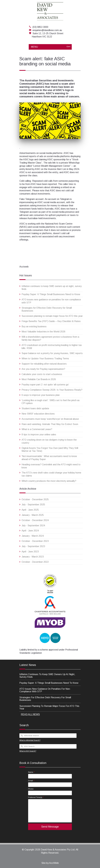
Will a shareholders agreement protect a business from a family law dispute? (50, 338)
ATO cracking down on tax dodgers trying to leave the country (49, 441)
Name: (31, 772)
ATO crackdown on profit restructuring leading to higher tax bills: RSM (52, 347)
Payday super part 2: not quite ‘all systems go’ (45, 385)
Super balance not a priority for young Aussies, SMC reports (52, 353)
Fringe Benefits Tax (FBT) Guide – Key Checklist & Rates (51, 321)
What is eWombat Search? (30, 740)
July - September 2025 (33, 505)
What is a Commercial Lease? (37, 429)
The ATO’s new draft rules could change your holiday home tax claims (51, 474)
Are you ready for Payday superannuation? (43, 369)
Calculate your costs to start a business (42, 374)
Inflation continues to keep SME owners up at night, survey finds (52, 288)
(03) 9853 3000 (40, 27)
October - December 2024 (35, 520)
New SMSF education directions (38, 414)
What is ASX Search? (28, 751)
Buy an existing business (34, 326)
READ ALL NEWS (30, 714)
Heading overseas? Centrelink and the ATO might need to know (51, 466)
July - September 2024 (33, 526)
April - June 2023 (30, 552)
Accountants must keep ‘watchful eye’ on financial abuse (50, 419)
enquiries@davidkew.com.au (47, 30)
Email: (31, 781)
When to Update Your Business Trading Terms (45, 359)
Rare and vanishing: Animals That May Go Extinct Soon (50, 424)
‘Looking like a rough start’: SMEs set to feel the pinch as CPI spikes (51, 402)
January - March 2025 (33, 515)
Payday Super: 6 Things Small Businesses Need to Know (51, 294)
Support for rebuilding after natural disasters (44, 364)
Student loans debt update (35, 408)
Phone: (31, 789)
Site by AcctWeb (50, 863)
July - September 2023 (33, 546)
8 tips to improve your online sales (39, 435)
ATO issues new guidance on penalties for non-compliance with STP (51, 301)
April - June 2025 (30, 510)
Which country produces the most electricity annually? (49, 481)
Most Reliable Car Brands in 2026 (39, 379)
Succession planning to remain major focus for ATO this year (52, 316)
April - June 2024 (30, 531)
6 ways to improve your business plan (41, 395)
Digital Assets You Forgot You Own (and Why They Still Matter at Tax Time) (50, 450)
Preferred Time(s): (36, 797)
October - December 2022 (35, 562)
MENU (51, 47)
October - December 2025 (35, 499)
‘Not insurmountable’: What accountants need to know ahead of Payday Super (49, 458)
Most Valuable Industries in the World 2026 (43, 332)
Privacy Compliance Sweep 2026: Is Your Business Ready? (52, 390)
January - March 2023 (33, 557)
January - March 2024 (33, 536)
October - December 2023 (35, 541)
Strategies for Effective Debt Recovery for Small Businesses (47, 309)
